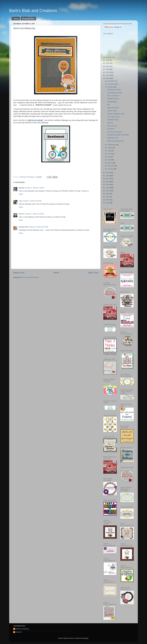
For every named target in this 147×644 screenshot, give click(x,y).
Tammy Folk (23, 227)
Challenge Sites (28, 19)
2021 (108, 75)
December (111, 81)
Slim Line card (112, 126)
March (110, 163)
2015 (108, 185)
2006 (108, 203)
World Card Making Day (115, 141)
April (109, 160)
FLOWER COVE (113, 120)
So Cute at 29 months (115, 132)
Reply (21, 194)
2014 (108, 188)
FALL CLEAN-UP (113, 96)
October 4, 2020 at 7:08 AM (35, 188)
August (110, 148)
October (111, 87)
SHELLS (110, 123)
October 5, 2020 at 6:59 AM (32, 201)
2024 (108, 66)
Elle (109, 105)
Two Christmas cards (114, 93)
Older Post (93, 273)
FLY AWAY (111, 129)
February (111, 166)
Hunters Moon (112, 111)
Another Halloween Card (116, 114)
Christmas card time (114, 90)
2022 (108, 72)
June (110, 154)
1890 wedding (112, 102)
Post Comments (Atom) (31, 277)
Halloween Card (113, 138)
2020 (108, 78)
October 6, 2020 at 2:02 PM (34, 214)
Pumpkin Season (113, 99)
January (111, 169)
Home (16, 19)
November (111, 84)
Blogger (86, 638)
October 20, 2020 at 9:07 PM (38, 227)
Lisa (20, 201)
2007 (108, 200)
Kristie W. (19, 632)
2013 (108, 191)
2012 (108, 194)
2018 (108, 176)
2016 (108, 182)
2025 (108, 63)
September (112, 145)
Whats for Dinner (113, 108)
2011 (108, 197)
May (109, 157)
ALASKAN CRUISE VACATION (118, 135)
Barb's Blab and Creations (33, 11)
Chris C (22, 214)
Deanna (22, 188)
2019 (108, 173)
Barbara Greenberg (22, 629)
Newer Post (19, 273)
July (109, 151)
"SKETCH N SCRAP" (35, 120)
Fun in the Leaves (113, 117)
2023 (108, 69)
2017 (108, 179)
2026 (108, 60)
